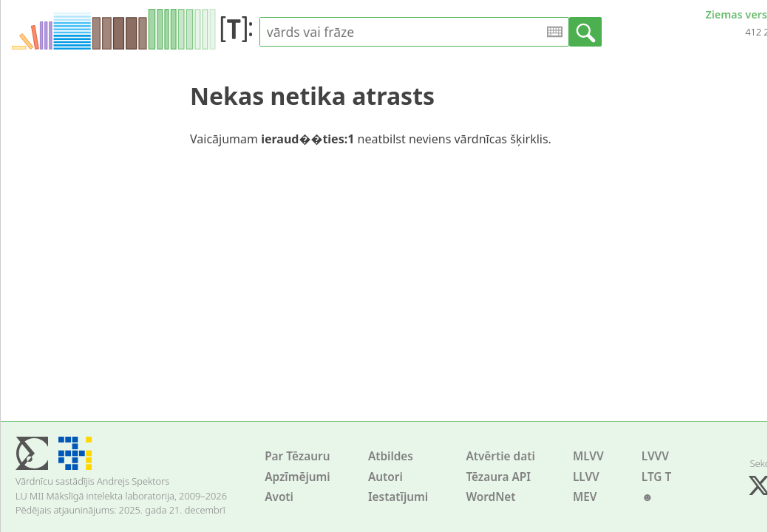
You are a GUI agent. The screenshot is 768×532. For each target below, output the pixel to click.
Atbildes (391, 456)
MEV (585, 497)
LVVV (655, 456)
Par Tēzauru (297, 456)
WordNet (490, 497)
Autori (385, 477)
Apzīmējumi (298, 477)
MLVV (588, 456)
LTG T (656, 477)
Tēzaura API (498, 477)
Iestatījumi (398, 497)
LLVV (586, 477)
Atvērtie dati (500, 456)
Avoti (279, 497)
